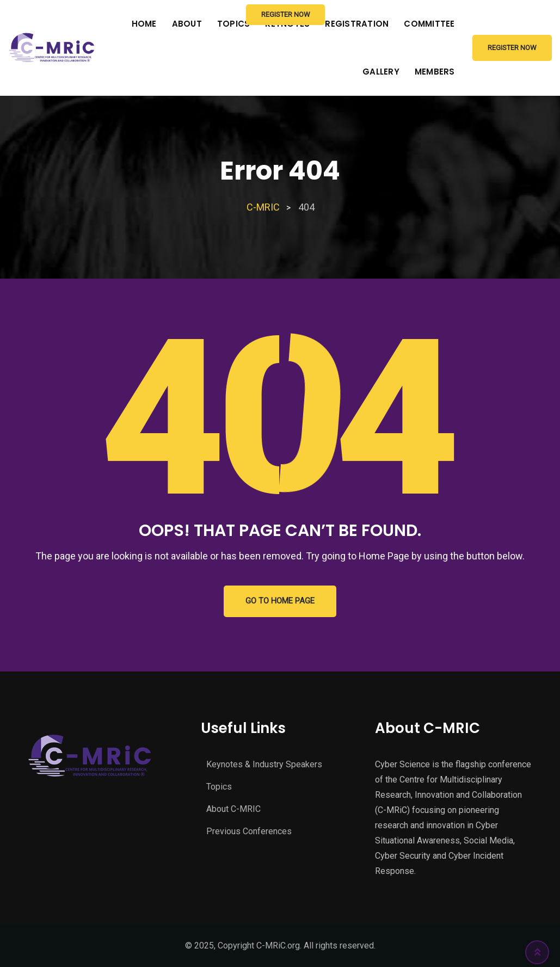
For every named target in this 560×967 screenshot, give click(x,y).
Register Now (512, 48)
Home (144, 24)
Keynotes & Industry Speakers (264, 764)
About (187, 24)
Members (435, 72)
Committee (429, 24)
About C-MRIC (233, 809)
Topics (219, 787)
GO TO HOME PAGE (280, 601)
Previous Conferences (249, 831)
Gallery (381, 72)
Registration (357, 24)
